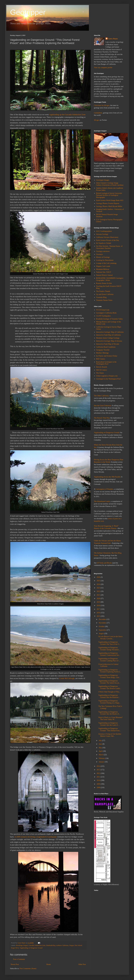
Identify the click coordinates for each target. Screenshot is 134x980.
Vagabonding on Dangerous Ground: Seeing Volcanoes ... (109, 649)
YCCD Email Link (103, 310)
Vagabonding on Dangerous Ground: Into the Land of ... (109, 724)
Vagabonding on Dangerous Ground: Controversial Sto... (109, 654)
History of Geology (103, 257)
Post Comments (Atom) (28, 969)
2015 (99, 616)
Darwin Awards (102, 367)
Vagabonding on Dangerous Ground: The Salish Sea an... (109, 682)
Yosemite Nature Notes (104, 300)
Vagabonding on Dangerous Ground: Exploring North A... (110, 671)
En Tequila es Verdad (104, 243)
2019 (99, 602)
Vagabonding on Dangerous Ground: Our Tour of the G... (109, 643)
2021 (99, 595)
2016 (99, 613)
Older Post (82, 964)
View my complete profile (103, 68)
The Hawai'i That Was (102, 418)
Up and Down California (105, 294)
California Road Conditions (106, 347)
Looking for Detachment (105, 260)
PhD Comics (101, 359)
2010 (99, 780)
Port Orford (78, 945)
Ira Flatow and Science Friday (107, 356)
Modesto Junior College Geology (108, 338)
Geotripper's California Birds (106, 313)
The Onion (100, 373)
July (100, 740)
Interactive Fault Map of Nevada (108, 344)
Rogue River (15, 948)
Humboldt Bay (51, 945)
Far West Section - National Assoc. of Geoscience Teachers (109, 247)
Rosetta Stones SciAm (104, 283)
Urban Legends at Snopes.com (107, 376)
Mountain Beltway (103, 269)
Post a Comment (19, 959)
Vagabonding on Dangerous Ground (31, 948)
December (103, 619)
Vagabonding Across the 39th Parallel (107, 477)
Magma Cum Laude (103, 266)
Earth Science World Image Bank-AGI (110, 200)
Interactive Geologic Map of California (110, 332)
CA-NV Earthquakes (104, 316)
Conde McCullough (67, 678)
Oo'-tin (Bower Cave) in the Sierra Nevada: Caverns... (110, 638)
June (100, 744)
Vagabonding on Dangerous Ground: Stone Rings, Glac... (109, 676)
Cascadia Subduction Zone (37, 945)
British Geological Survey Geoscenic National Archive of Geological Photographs (109, 195)
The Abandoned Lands (102, 501)
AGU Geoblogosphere (104, 231)
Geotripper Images (103, 180)
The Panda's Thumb (103, 291)
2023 (99, 588)
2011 (99, 777)
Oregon (72, 945)
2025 (99, 581)
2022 (99, 591)
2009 (99, 784)
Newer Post (15, 964)
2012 (99, 773)
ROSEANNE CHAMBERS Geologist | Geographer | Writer (110, 279)
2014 (99, 766)
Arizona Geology (102, 234)
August (101, 633)
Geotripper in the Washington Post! (109, 379)
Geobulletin (98, 113)
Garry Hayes (113, 39)
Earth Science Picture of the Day (108, 240)
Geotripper (28, 12)
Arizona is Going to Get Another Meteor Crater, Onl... (110, 735)
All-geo (97, 120)
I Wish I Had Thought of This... (109, 692)
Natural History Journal (104, 275)
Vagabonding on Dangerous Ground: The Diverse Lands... (110, 687)
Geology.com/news (103, 251)
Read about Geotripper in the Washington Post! (106, 363)
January (102, 762)
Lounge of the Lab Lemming (106, 263)
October (102, 626)
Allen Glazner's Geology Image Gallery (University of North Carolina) (110, 184)
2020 (99, 598)
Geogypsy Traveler (103, 350)
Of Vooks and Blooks (104, 563)
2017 (99, 609)
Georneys (100, 254)
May (100, 748)
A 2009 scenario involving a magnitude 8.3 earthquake (36, 837)
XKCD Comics (102, 370)
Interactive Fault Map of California (109, 335)
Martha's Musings (102, 353)
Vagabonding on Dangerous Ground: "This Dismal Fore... (110, 730)
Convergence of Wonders (104, 489)
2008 (99, 788)
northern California (62, 945)
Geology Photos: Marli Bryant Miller (109, 206)
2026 (99, 577)
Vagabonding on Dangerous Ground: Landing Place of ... (109, 660)
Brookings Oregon (22, 945)
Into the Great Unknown (102, 406)
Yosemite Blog (101, 297)
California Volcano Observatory (107, 237)
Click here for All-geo (102, 105)
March (101, 755)
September (103, 630)
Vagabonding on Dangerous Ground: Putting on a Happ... (109, 702)
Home (49, 964)
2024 (99, 584)
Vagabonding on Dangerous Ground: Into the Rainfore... (109, 696)
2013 (99, 770)
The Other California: (102, 396)
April (101, 751)
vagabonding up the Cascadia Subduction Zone (67, 114)
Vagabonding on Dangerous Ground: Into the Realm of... (109, 713)
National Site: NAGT (104, 272)
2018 (99, 606)
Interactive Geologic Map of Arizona (109, 341)
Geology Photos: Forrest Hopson (108, 203)
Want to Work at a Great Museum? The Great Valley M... (110, 718)
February (102, 758)
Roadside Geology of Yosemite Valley (110, 319)
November (103, 623)
